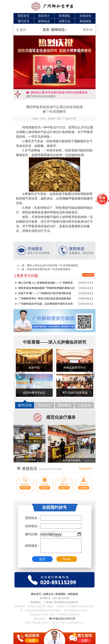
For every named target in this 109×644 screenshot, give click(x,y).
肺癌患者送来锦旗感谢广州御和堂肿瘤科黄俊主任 (47, 288)
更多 (86, 30)
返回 (23, 30)
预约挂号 (24, 21)
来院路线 (85, 21)
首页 (46, 30)
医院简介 (44, 16)
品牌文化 (65, 21)
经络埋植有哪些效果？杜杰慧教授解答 (49, 269)
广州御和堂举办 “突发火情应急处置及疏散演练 (45, 298)
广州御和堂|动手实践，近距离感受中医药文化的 (46, 304)
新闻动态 (44, 21)
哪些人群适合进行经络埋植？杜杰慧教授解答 (53, 265)
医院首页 (24, 16)
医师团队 (65, 16)
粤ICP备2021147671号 (62, 619)
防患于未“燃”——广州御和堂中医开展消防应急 (45, 293)
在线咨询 (85, 16)
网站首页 (36, 594)
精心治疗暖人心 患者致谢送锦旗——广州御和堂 (46, 283)
